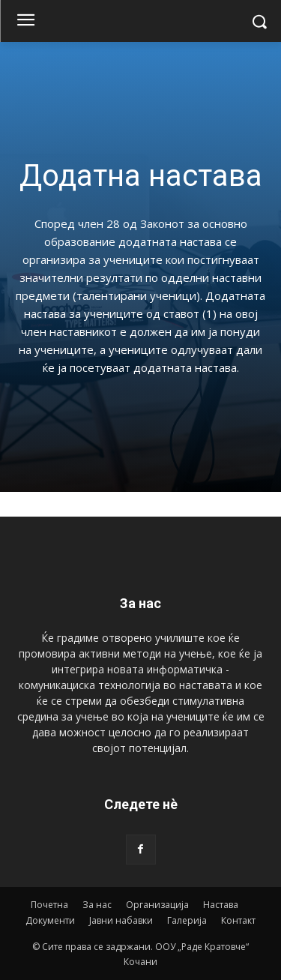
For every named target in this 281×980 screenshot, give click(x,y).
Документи (50, 920)
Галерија (187, 920)
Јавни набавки (121, 920)
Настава (221, 905)
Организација (157, 905)
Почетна (49, 905)
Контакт (238, 920)
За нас (97, 905)
